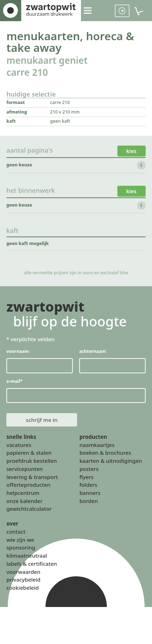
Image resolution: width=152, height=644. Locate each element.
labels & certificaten (32, 565)
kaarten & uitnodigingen (111, 462)
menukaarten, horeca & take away (71, 42)
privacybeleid (23, 581)
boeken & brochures (105, 454)
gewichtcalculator (29, 510)
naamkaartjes (97, 446)
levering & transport (32, 478)
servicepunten (25, 470)
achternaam (93, 352)
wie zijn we (20, 541)
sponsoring (21, 549)
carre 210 (27, 73)
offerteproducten (28, 486)
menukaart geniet (47, 61)
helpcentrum (23, 494)
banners (90, 494)
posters (89, 470)
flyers (87, 478)
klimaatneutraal (27, 557)
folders (89, 486)
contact (16, 533)
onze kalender (24, 502)
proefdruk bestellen (32, 462)
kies (131, 152)
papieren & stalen (29, 454)
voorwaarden (23, 573)
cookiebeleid (22, 589)
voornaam (18, 352)
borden (89, 502)
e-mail (14, 382)
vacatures (19, 446)
